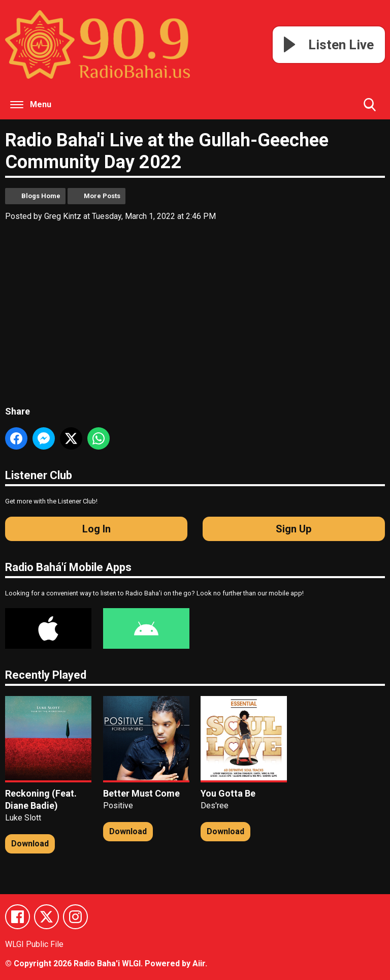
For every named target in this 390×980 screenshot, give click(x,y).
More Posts (102, 196)
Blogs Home (41, 196)
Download (30, 844)
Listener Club (39, 475)
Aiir (199, 963)
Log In (96, 529)
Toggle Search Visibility (370, 109)
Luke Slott (23, 818)
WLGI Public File (34, 945)
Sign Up (294, 529)
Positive (118, 805)
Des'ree (215, 805)
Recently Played (46, 675)
